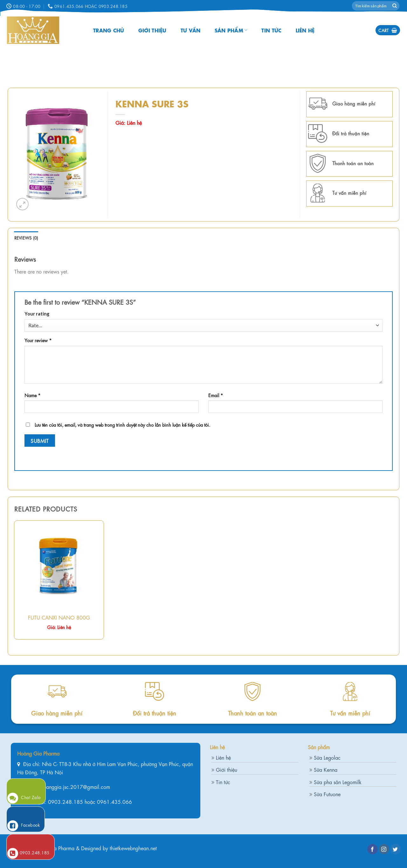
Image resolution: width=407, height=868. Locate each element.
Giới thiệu (152, 30)
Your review (38, 340)
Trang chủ (109, 30)
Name (33, 395)
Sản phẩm (231, 30)
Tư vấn (191, 30)
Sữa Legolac (327, 757)
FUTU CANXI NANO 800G (59, 617)
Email (216, 395)
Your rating (37, 314)
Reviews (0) (26, 237)
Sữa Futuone (327, 794)
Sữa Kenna (326, 769)
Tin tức (271, 30)
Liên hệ (305, 30)
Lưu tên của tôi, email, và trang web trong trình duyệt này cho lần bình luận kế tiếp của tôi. (122, 424)
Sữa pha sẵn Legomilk (338, 782)
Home (122, 94)
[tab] (26, 238)
